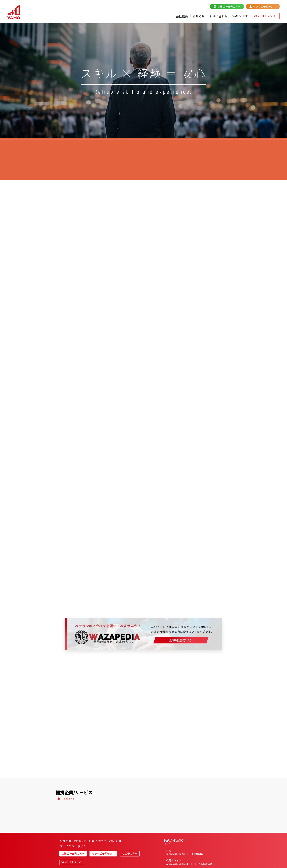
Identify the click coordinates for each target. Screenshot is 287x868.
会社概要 (182, 16)
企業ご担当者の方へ (229, 7)
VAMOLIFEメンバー (266, 16)
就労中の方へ (130, 854)
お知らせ (199, 16)
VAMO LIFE (240, 16)
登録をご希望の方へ (264, 7)
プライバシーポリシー (74, 846)
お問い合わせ (219, 16)
